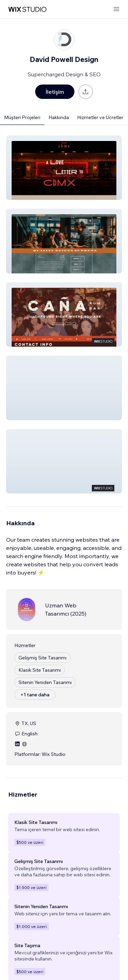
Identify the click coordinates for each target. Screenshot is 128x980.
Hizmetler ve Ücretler (100, 117)
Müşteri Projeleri (22, 117)
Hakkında (59, 117)
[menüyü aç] (116, 9)
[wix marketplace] (27, 9)
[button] (64, 168)
